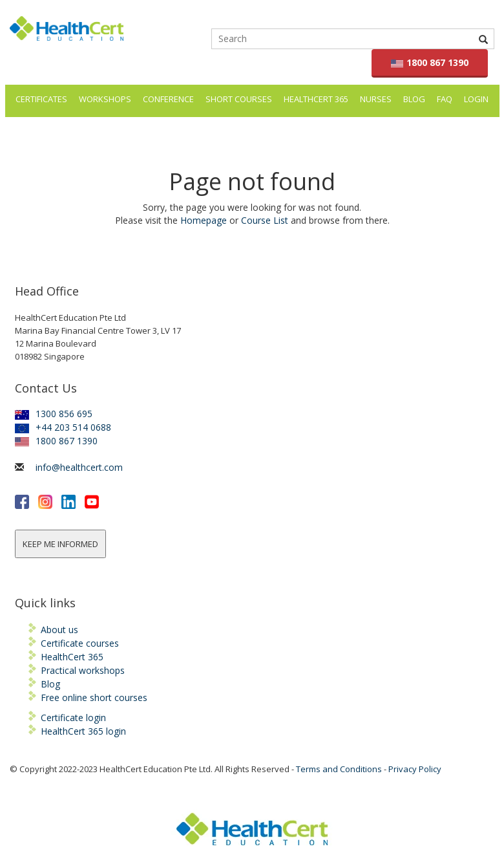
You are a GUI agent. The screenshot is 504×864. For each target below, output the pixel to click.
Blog (414, 99)
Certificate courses (80, 643)
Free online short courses (94, 697)
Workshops (105, 99)
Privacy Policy (415, 769)
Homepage (204, 220)
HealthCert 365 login (83, 731)
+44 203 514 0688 (63, 427)
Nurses (376, 99)
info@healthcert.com (79, 467)
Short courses (239, 99)
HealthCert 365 (316, 99)
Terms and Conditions (339, 769)
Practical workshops (83, 670)
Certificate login (73, 718)
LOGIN (476, 99)
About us (59, 630)
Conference (168, 99)
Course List (265, 220)
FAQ (445, 99)
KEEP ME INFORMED (60, 544)
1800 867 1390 (430, 62)
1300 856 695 (54, 414)
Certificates (41, 99)
